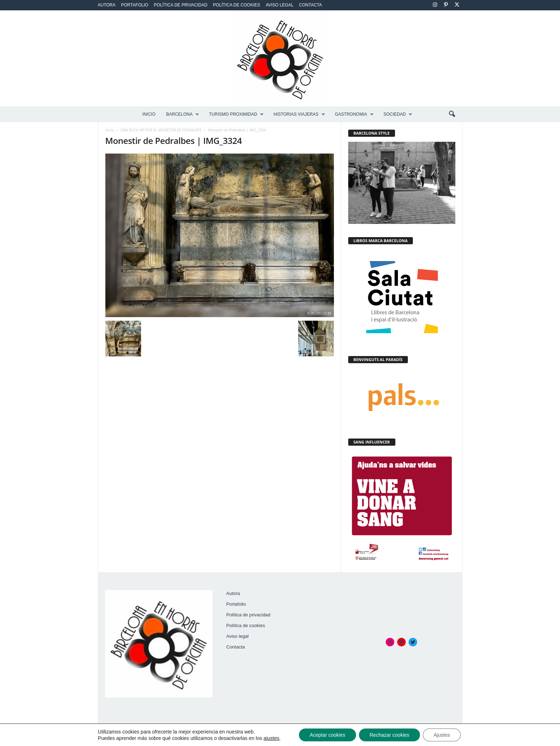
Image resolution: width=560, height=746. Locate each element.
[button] (452, 114)
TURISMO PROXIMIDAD (236, 114)
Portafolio (135, 5)
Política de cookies (236, 5)
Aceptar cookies (327, 735)
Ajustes (442, 735)
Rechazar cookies (389, 735)
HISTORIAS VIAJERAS (299, 114)
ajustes (271, 738)
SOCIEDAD (398, 114)
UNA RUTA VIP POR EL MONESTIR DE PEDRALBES (161, 130)
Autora (107, 5)
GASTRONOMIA (354, 114)
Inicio (149, 114)
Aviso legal (280, 5)
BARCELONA (182, 114)
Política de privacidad (181, 5)
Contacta (310, 5)
